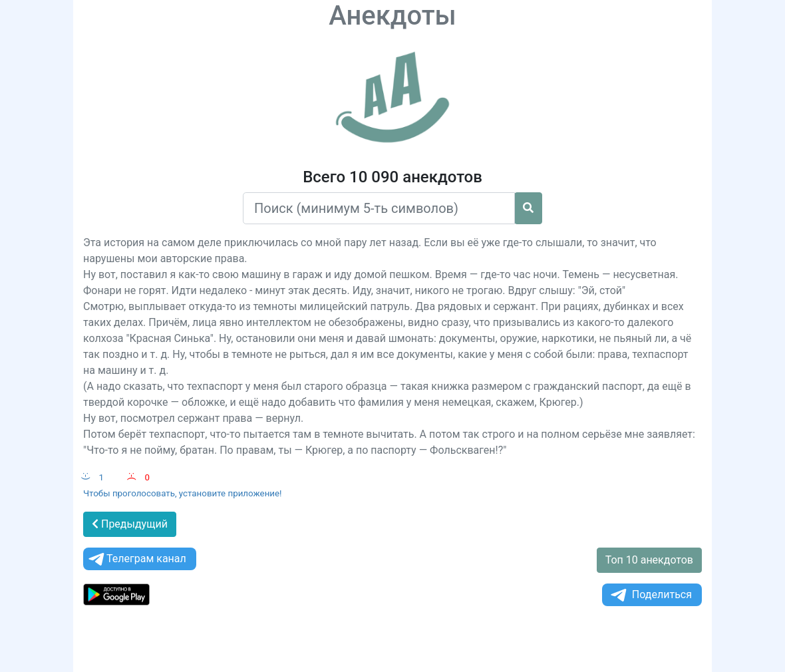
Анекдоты (392, 16)
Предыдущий (130, 524)
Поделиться (650, 595)
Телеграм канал (136, 559)
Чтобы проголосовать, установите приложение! (183, 493)
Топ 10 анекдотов (649, 560)
